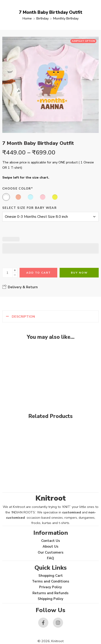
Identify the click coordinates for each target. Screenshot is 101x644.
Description (23, 316)
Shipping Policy (50, 599)
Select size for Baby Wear (29, 208)
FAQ (50, 558)
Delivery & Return (20, 287)
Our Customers (51, 552)
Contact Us (51, 541)
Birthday (42, 18)
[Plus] (15, 270)
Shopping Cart (51, 576)
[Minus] (15, 275)
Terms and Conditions (51, 581)
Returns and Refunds (50, 593)
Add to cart (39, 273)
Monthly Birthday (66, 18)
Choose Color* (18, 189)
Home (27, 18)
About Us (50, 546)
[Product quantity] (7, 273)
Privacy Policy (50, 587)
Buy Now (79, 273)
